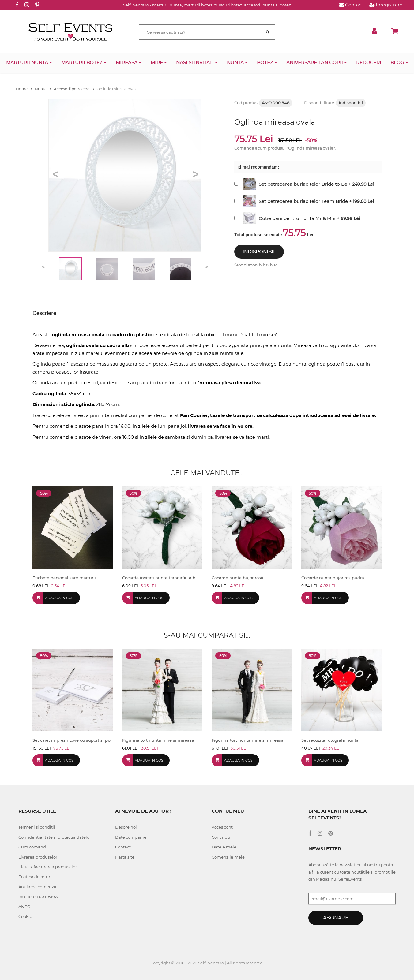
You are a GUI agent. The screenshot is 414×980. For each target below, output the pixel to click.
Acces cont (222, 827)
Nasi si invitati (197, 63)
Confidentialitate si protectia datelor (55, 837)
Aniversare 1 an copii (317, 63)
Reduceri (369, 63)
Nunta (237, 63)
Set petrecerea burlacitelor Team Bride (303, 201)
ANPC (24, 907)
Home (24, 89)
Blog (399, 63)
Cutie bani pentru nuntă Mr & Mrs (297, 218)
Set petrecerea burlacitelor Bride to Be (303, 184)
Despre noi (126, 827)
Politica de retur (34, 877)
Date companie (131, 837)
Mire (159, 63)
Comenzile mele (228, 857)
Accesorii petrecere (74, 89)
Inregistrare (386, 5)
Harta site (125, 857)
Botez (267, 63)
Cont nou (221, 837)
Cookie (25, 916)
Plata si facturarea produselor (48, 867)
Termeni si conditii (37, 827)
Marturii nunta (29, 63)
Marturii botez (84, 63)
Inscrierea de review (38, 896)
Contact (351, 5)
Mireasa (129, 63)
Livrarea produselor (38, 857)
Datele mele (224, 847)
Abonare (336, 918)
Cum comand (32, 847)
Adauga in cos (59, 598)
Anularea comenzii (37, 887)
